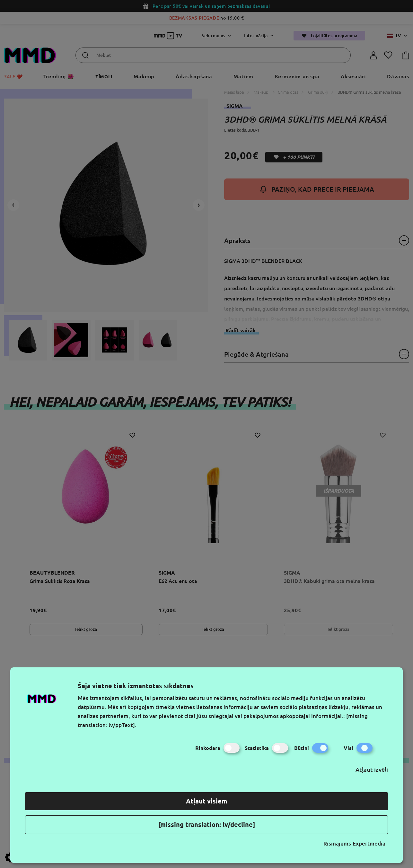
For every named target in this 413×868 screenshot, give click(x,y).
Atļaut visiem (206, 801)
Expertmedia (369, 843)
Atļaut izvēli (372, 769)
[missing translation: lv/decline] (207, 825)
